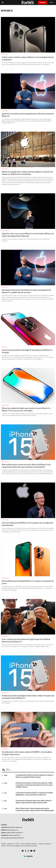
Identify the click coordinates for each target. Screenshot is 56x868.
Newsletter (10, 844)
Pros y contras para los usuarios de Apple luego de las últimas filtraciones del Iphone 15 (26, 641)
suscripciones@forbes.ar (14, 835)
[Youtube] (31, 851)
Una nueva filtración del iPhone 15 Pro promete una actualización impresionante (28, 524)
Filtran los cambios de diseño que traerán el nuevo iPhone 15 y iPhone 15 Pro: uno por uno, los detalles (26, 410)
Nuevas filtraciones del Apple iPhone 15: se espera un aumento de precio (28, 582)
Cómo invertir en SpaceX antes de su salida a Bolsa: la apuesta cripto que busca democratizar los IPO (33, 802)
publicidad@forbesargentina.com (14, 827)
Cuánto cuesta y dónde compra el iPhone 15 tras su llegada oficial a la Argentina (28, 59)
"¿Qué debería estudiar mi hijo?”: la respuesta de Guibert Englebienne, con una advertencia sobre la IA (34, 794)
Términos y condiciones (44, 844)
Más (30, 770)
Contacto (17, 844)
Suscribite (42, 3)
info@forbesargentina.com (12, 830)
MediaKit (4, 844)
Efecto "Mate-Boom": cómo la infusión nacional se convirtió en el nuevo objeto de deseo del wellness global (35, 810)
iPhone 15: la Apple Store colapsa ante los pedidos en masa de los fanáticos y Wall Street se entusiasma (27, 173)
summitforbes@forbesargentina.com (14, 833)
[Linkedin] (34, 851)
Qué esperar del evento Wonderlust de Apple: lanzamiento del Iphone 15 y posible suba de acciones (26, 291)
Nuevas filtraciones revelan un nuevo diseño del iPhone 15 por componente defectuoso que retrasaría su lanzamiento (26, 466)
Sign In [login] (52, 2)
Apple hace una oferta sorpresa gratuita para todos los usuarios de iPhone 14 (28, 115)
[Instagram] (28, 851)
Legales (3, 846)
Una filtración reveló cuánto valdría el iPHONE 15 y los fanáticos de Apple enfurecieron (27, 753)
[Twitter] (26, 851)
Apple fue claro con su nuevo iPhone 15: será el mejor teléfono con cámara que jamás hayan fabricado (28, 235)
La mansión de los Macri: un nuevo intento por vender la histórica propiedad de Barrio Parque (34, 776)
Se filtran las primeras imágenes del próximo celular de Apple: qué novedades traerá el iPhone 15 (28, 697)
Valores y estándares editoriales (29, 844)
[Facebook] (23, 851)
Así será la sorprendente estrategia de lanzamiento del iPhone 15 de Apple (27, 351)
